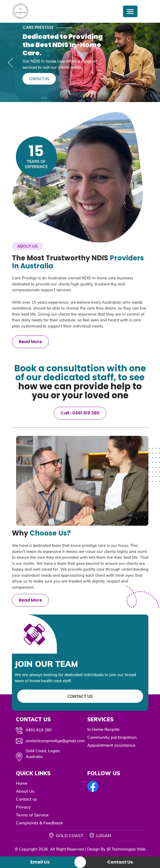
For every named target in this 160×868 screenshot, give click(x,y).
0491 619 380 (39, 730)
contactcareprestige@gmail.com (55, 741)
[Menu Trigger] (130, 11)
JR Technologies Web (126, 849)
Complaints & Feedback (39, 823)
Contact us (26, 799)
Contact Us (39, 79)
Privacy (23, 807)
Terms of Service (32, 815)
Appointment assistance (111, 745)
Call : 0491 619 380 (80, 413)
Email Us (40, 862)
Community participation (112, 737)
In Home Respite (103, 729)
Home (22, 783)
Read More (30, 342)
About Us (25, 791)
